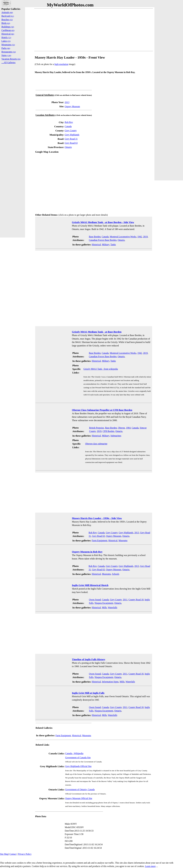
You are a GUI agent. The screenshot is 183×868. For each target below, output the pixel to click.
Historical (96, 244)
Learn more (150, 866)
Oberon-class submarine (96, 444)
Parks (6, 48)
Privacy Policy (25, 854)
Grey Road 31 (71, 139)
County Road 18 (136, 600)
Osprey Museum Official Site (79, 798)
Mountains (8, 45)
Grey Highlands (72, 135)
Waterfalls (113, 607)
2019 (145, 237)
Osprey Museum (72, 106)
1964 (128, 428)
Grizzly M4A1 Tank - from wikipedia (101, 369)
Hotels (6, 37)
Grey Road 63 (71, 143)
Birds (6, 23)
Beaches (7, 20)
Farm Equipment (100, 540)
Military (106, 244)
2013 (67, 102)
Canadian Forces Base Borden (103, 240)
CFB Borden (108, 431)
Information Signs (110, 682)
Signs (6, 55)
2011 (125, 600)
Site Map (4, 854)
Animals (7, 12)
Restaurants (9, 52)
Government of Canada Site (78, 758)
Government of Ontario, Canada (80, 789)
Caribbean (8, 30)
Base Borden (95, 237)
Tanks (113, 244)
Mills (104, 607)
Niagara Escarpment (104, 603)
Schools (116, 574)
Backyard (8, 16)
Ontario (68, 147)
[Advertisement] (94, 30)
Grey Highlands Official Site (78, 766)
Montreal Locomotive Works (123, 237)
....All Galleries (8, 63)
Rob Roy (69, 122)
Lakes (6, 41)
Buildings (8, 27)
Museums (123, 540)
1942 (140, 237)
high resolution (61, 64)
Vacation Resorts (11, 59)
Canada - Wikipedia (74, 753)
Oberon (121, 428)
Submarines (116, 436)
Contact (13, 854)
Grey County (71, 131)
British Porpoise (97, 428)
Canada (68, 126)
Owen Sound (95, 600)
